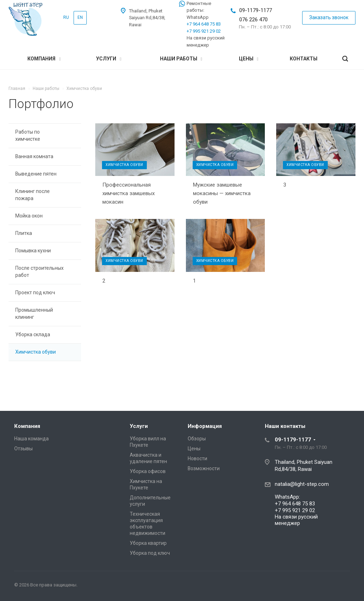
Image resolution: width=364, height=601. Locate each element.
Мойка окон (29, 216)
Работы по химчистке (28, 135)
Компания (44, 59)
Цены (249, 59)
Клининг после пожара (33, 195)
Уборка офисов (148, 471)
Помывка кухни (33, 251)
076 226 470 (253, 20)
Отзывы (23, 449)
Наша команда (31, 439)
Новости (197, 458)
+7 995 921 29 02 (204, 31)
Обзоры (197, 439)
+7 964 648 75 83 (204, 24)
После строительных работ (39, 272)
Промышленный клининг (34, 313)
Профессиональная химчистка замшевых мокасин (129, 193)
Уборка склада (33, 334)
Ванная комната (34, 156)
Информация (205, 426)
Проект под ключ (35, 293)
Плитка (24, 233)
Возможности (204, 468)
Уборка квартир (148, 543)
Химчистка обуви (36, 352)
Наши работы (181, 59)
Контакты (304, 59)
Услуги (109, 59)
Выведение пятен (36, 174)
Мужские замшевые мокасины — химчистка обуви (222, 193)
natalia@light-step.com (302, 484)
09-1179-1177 (256, 10)
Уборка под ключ (150, 553)
